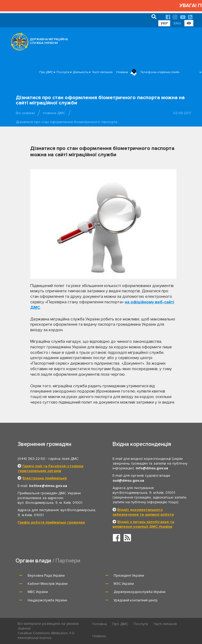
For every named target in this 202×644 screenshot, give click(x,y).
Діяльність (80, 72)
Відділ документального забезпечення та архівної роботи (143, 512)
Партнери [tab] (68, 561)
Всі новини (25, 113)
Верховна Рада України (46, 576)
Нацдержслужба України (47, 600)
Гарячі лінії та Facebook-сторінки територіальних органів (50, 468)
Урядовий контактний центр (136, 600)
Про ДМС (46, 72)
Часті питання (102, 72)
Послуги (63, 72)
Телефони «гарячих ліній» (160, 72)
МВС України (38, 592)
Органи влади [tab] (33, 561)
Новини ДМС (54, 113)
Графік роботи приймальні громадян (51, 522)
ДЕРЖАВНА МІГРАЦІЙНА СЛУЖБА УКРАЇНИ (49, 41)
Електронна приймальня (45, 478)
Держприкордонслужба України (140, 592)
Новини (122, 72)
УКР (164, 23)
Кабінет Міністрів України (48, 584)
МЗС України (124, 584)
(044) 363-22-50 (31, 459)
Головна (100, 624)
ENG (177, 23)
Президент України (129, 576)
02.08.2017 (182, 113)
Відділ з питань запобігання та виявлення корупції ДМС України (143, 524)
